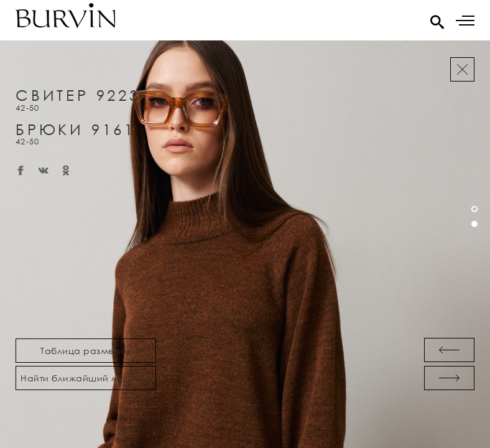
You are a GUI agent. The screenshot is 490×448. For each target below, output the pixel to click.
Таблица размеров (86, 351)
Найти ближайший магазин (86, 378)
